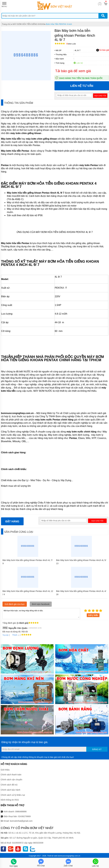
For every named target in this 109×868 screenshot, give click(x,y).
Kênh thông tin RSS (10, 800)
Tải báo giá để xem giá (73, 71)
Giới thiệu (5, 770)
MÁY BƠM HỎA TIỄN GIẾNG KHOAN (28, 24)
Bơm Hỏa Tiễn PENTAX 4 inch (59, 24)
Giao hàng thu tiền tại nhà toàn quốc (81, 78)
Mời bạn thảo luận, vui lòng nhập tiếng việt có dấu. (41, 613)
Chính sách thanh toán (11, 775)
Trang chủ (6, 24)
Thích (14, 635)
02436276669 (24, 816)
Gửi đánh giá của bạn (15, 604)
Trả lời (5, 635)
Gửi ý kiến (93, 615)
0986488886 (21, 812)
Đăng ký (97, 749)
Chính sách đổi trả (9, 785)
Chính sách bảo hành (10, 790)
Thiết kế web (52, 856)
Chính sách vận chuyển (12, 780)
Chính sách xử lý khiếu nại (13, 795)
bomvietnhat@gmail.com (21, 821)
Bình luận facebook (41, 604)
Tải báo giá (103, 50)
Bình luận (71, 44)
